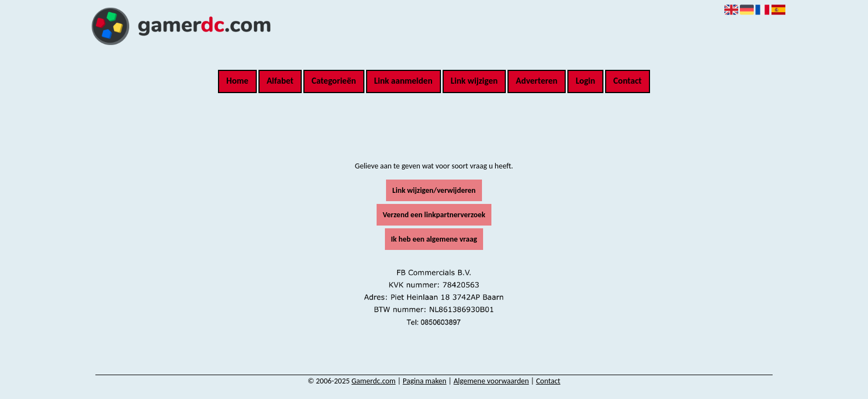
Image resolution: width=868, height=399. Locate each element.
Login (585, 81)
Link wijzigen (474, 81)
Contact (628, 81)
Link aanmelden (403, 81)
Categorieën (334, 81)
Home (237, 81)
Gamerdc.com (374, 381)
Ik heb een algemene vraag (434, 239)
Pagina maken (425, 381)
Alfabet (280, 81)
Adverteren (537, 81)
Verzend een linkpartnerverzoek (434, 215)
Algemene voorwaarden (491, 381)
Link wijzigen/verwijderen (434, 190)
